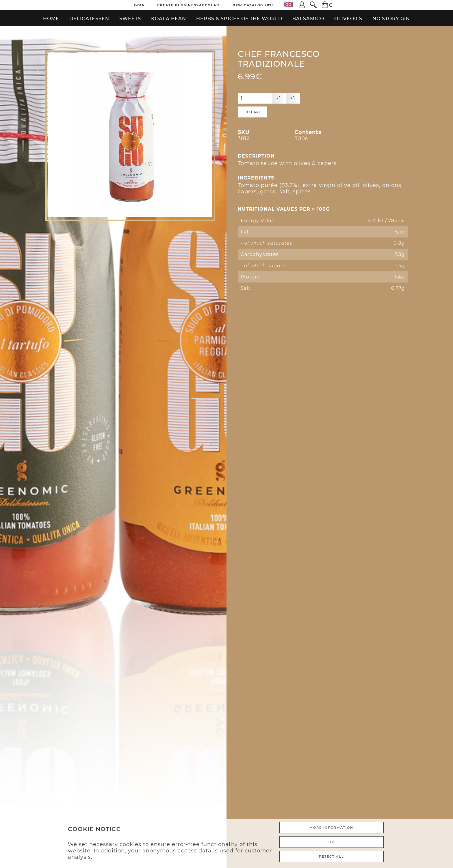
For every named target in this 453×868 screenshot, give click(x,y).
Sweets (130, 19)
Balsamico (308, 19)
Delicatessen (89, 19)
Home (51, 19)
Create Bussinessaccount (189, 5)
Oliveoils (348, 19)
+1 (293, 98)
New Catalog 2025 (253, 5)
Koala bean (169, 19)
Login (138, 5)
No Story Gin (391, 19)
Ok (332, 842)
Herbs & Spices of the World (239, 19)
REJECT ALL (332, 856)
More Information (331, 828)
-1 (279, 98)
